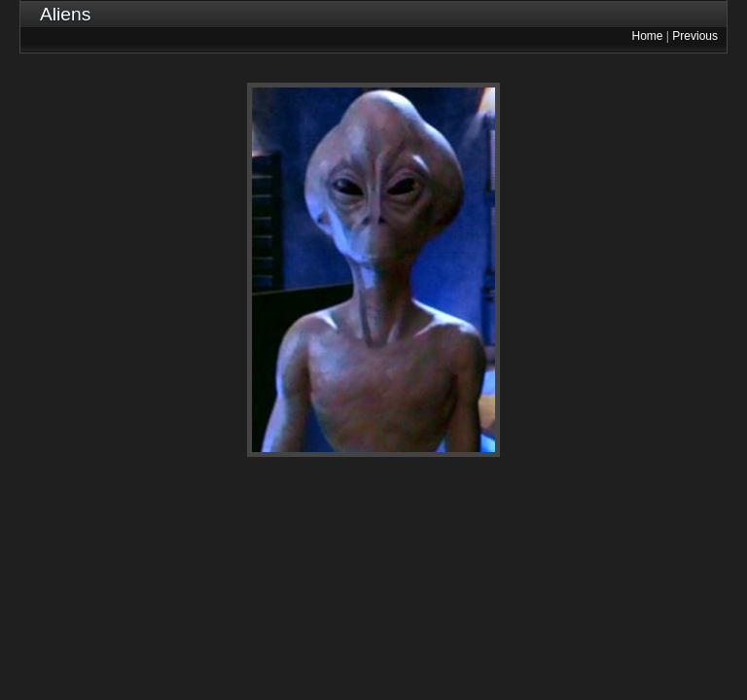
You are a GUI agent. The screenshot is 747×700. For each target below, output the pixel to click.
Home (648, 36)
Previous (695, 36)
